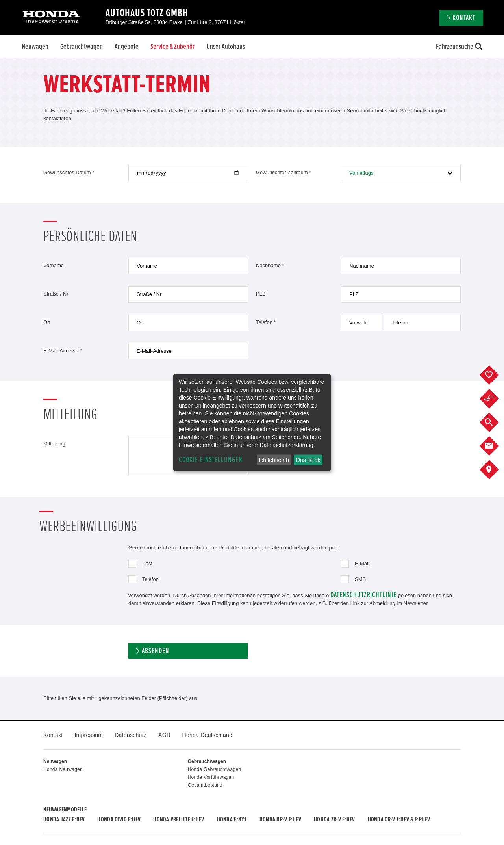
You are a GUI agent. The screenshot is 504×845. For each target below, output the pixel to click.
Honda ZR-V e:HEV (334, 819)
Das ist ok (308, 460)
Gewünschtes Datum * (69, 172)
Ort (47, 322)
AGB (164, 735)
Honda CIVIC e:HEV (119, 819)
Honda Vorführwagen (211, 777)
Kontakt (464, 18)
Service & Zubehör (172, 47)
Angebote (127, 47)
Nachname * (270, 265)
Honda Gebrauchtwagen (215, 769)
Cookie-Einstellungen (211, 460)
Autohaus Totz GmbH (147, 13)
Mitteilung (54, 444)
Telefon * (266, 322)
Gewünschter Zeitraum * (283, 172)
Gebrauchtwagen (82, 47)
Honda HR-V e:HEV (280, 819)
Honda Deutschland (208, 735)
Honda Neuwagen (63, 769)
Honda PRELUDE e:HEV (179, 819)
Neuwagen (35, 47)
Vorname (54, 265)
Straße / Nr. (56, 294)
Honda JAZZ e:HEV (64, 819)
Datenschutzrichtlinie (363, 595)
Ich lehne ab (274, 460)
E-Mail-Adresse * (63, 351)
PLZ (261, 294)
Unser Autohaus (226, 47)
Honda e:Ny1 (232, 819)
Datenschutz (131, 735)
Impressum (89, 735)
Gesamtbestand (205, 785)
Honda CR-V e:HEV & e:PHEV (399, 819)
